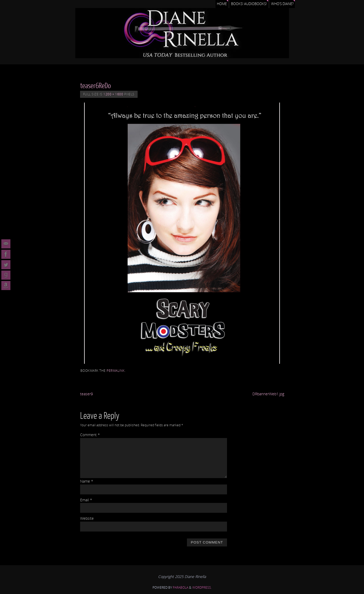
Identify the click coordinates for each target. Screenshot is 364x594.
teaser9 (87, 394)
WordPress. (202, 587)
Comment (90, 435)
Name (87, 481)
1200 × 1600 (113, 94)
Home (222, 4)
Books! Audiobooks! (249, 4)
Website (87, 518)
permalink (116, 370)
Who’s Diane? (282, 4)
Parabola (181, 587)
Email (86, 500)
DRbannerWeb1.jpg (268, 394)
